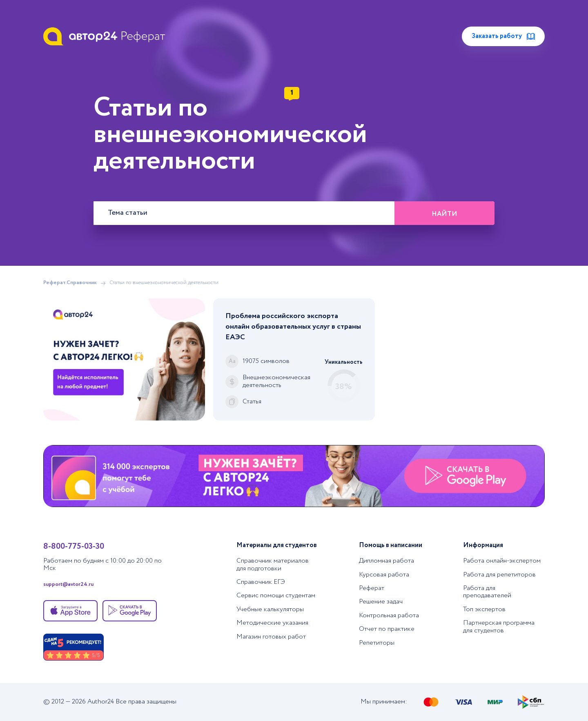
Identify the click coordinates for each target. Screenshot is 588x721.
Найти (444, 214)
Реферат (372, 588)
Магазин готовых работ (271, 637)
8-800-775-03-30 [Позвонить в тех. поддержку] (74, 546)
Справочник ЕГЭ (261, 582)
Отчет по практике (387, 629)
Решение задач (381, 602)
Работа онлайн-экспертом (502, 561)
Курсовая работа (384, 575)
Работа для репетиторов (499, 575)
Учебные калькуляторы (270, 609)
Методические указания (272, 623)
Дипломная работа (386, 561)
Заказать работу (503, 36)
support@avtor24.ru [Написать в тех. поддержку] (68, 585)
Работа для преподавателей (487, 592)
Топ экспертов (484, 609)
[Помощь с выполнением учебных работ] (124, 359)
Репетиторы (377, 643)
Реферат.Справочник (70, 283)
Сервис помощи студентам (276, 595)
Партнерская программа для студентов (499, 626)
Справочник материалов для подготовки (273, 564)
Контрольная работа (389, 615)
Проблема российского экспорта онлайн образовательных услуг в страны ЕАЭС (293, 327)
